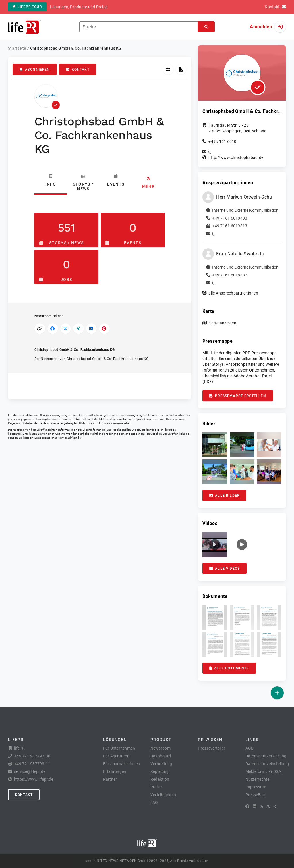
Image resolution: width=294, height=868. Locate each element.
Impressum (256, 787)
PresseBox (255, 795)
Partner (110, 779)
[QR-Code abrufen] (168, 69)
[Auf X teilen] (66, 329)
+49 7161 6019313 (230, 226)
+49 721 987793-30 (32, 756)
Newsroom (160, 748)
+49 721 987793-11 (32, 764)
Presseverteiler (211, 748)
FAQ (154, 802)
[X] (268, 806)
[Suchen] (206, 27)
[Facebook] (247, 806)
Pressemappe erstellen (238, 396)
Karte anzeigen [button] (222, 323)
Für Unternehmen (119, 748)
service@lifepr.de (69, 438)
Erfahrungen (115, 771)
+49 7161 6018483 (230, 218)
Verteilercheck (164, 795)
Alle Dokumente (229, 668)
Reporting (159, 771)
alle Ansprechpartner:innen (233, 293)
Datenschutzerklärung (266, 756)
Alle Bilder (224, 496)
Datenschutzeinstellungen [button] (269, 764)
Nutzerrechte (258, 779)
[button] (215, 445)
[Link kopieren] (40, 329)
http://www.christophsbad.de (236, 157)
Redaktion (160, 779)
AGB (250, 748)
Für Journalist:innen (122, 764)
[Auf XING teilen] (79, 329)
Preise (156, 787)
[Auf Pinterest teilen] (104, 329)
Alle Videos (225, 569)
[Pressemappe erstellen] (181, 69)
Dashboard (161, 756)
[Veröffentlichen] (277, 693)
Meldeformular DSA (263, 771)
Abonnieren (35, 70)
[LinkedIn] (254, 806)
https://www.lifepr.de (34, 779)
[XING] (275, 806)
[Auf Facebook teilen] (53, 329)
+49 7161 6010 (222, 141)
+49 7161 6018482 (230, 275)
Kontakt (78, 70)
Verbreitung (161, 764)
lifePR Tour (27, 7)
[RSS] (261, 806)
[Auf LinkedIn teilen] (91, 329)
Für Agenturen (116, 756)
